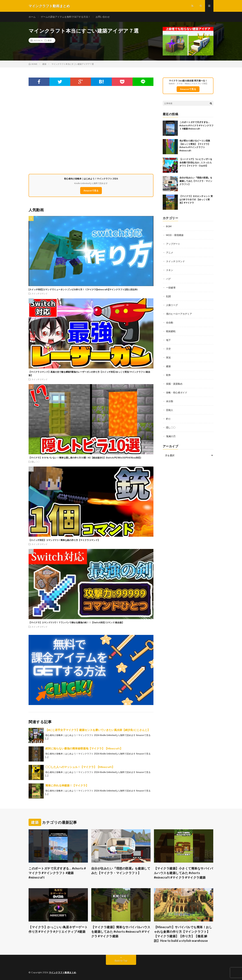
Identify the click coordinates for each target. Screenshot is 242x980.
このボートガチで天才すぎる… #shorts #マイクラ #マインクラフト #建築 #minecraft (196, 125)
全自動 (170, 322)
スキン (170, 270)
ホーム (32, 17)
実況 (168, 357)
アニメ (170, 253)
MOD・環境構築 (175, 235)
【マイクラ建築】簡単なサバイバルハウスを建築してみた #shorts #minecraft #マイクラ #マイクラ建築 (121, 932)
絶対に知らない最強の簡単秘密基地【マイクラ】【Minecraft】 (84, 748)
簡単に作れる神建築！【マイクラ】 (67, 785)
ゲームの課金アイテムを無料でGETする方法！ (66, 17)
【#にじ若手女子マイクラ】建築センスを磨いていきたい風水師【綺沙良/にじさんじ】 (98, 730)
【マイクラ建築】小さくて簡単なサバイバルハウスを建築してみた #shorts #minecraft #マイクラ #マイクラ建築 (184, 873)
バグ (168, 279)
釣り (168, 419)
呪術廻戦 (171, 331)
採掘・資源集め (174, 384)
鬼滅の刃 (171, 436)
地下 (168, 340)
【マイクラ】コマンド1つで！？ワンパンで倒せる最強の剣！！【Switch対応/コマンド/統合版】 (76, 622)
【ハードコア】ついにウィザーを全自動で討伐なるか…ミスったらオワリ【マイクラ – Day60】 (196, 162)
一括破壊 (171, 288)
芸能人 (170, 410)
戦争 (168, 375)
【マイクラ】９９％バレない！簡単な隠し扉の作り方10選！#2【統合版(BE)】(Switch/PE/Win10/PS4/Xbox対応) (85, 458)
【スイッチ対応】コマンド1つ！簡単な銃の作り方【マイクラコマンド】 (64, 540)
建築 (50, 40)
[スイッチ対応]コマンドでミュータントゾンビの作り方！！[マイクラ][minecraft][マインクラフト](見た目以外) (83, 289)
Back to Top (121, 961)
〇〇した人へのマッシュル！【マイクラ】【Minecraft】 (80, 767)
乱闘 (168, 296)
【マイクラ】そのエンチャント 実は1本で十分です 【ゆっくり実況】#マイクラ (196, 199)
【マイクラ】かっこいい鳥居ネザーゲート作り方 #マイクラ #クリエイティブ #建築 (58, 929)
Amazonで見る (91, 191)
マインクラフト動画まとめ (63, 972)
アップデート (173, 244)
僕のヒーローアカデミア (179, 314)
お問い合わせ (103, 17)
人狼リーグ (172, 305)
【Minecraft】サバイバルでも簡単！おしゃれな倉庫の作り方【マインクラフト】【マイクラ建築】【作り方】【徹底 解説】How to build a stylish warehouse (183, 934)
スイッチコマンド (39, 293)
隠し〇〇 (35, 462)
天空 (168, 349)
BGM (169, 226)
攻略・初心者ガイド (177, 392)
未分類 (170, 401)
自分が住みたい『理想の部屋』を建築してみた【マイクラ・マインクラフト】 (196, 181)
